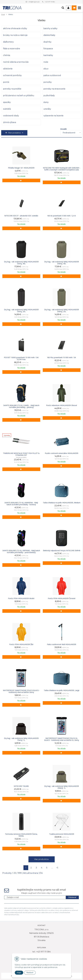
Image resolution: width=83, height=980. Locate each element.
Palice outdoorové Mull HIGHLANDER (62, 644)
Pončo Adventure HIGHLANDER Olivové (62, 405)
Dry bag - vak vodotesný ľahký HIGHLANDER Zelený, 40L (62, 263)
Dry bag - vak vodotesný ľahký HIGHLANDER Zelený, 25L (62, 311)
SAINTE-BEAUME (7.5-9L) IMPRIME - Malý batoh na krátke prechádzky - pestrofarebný (21, 551)
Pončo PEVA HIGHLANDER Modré (21, 598)
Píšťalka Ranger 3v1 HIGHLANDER (21, 168)
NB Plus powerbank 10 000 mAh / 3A (62, 358)
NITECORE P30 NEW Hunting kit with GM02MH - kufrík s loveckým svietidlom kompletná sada (62, 169)
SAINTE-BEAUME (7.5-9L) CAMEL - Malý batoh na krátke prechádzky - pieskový (21, 406)
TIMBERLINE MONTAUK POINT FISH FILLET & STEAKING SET (21, 454)
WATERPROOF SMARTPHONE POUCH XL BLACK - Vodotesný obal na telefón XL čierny (62, 739)
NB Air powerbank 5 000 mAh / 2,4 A (62, 216)
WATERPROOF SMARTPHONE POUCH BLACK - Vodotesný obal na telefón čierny (21, 691)
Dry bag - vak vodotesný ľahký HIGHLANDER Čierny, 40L (21, 263)
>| (57, 868)
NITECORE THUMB (21, 786)
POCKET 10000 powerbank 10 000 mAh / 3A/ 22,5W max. (21, 358)
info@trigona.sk (34, 2)
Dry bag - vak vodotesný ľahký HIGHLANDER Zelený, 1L (62, 787)
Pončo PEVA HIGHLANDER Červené (62, 598)
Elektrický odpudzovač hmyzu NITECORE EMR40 (62, 551)
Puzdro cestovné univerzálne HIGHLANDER (62, 453)
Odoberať (72, 897)
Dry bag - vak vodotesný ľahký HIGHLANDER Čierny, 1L (21, 739)
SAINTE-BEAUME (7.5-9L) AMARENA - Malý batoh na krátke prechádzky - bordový (21, 504)
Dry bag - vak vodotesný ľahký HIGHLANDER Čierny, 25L (21, 311)
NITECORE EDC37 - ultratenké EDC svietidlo (21, 216)
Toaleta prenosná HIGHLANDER (62, 834)
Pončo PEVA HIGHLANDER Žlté (21, 644)
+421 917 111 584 (50, 2)
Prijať (19, 973)
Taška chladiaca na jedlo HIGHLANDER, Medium (62, 503)
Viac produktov (41, 859)
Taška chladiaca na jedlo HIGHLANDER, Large (62, 690)
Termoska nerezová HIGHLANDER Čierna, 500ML (21, 835)
